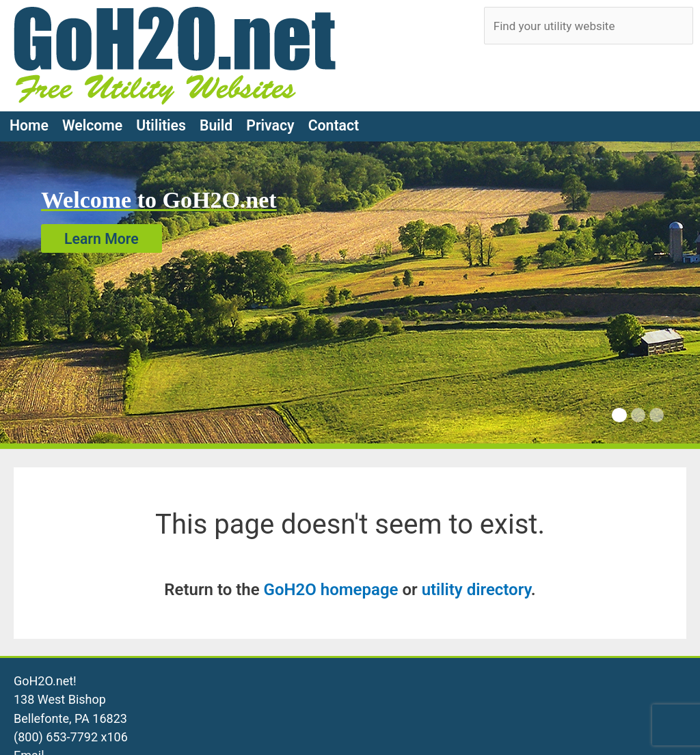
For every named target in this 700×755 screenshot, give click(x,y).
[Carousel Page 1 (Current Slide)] (619, 415)
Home (29, 125)
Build (216, 125)
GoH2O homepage (331, 590)
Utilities (161, 125)
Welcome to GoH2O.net (159, 200)
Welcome (92, 125)
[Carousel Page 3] (657, 415)
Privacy (270, 125)
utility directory (476, 590)
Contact (334, 125)
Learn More (102, 238)
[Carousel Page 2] (638, 415)
